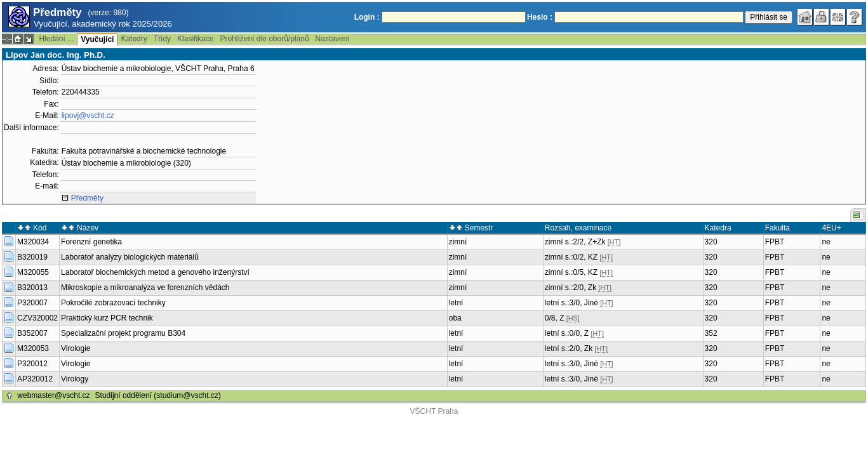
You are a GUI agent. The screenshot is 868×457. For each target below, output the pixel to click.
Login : (367, 17)
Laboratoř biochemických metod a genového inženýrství (155, 272)
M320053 (33, 348)
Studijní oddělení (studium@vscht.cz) (158, 395)
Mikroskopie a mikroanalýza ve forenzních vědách (145, 288)
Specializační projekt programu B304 (123, 333)
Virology (75, 379)
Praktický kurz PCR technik (107, 318)
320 (711, 242)
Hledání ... (56, 39)
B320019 (32, 257)
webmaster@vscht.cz (53, 395)
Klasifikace (195, 39)
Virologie (76, 348)
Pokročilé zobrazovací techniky (113, 303)
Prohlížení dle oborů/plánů (264, 39)
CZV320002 (37, 318)
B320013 (32, 288)
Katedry (134, 39)
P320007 (32, 303)
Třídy (162, 39)
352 (711, 333)
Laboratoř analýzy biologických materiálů (130, 257)
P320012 (32, 364)
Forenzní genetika (91, 242)
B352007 (32, 333)
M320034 (33, 242)
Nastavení (333, 39)
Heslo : (540, 17)
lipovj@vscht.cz (88, 116)
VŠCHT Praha (434, 411)
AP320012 (35, 379)
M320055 (33, 272)
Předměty (87, 198)
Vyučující (97, 39)
